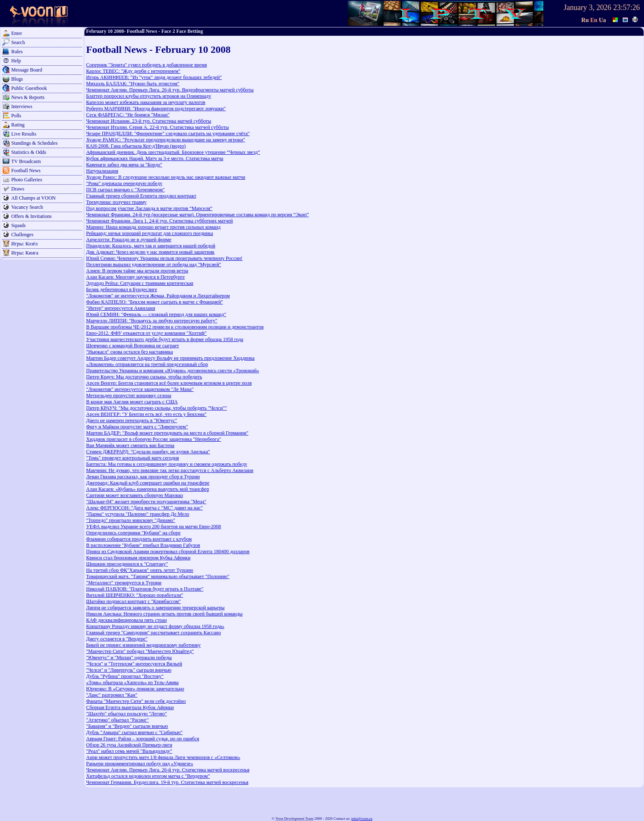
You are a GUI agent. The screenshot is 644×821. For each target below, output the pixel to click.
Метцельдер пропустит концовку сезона (129, 396)
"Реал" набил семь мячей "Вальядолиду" (129, 751)
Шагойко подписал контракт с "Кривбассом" (133, 601)
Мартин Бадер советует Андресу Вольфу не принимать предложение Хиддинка (170, 358)
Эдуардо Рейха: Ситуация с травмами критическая (140, 283)
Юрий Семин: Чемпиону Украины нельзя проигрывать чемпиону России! (164, 258)
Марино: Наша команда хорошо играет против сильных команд (153, 227)
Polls (16, 116)
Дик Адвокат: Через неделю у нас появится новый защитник (150, 252)
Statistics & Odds (29, 152)
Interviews (22, 106)
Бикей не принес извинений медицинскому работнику (143, 645)
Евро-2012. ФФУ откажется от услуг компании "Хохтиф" (146, 333)
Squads (19, 225)
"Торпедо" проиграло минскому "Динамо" (131, 520)
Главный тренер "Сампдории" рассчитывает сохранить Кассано (154, 633)
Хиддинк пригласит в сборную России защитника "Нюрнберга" (154, 439)
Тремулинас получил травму (116, 202)
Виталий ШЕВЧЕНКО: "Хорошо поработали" (135, 595)
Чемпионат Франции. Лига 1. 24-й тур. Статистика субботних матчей (160, 221)
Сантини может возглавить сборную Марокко (135, 495)
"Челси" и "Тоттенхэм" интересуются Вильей (134, 664)
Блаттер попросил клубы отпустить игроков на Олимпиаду (149, 96)
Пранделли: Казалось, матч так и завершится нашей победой (151, 246)
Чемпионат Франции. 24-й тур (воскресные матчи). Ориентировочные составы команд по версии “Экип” (197, 215)
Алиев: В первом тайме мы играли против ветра (137, 271)
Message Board (27, 70)
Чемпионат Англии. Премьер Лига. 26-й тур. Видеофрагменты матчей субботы (170, 90)
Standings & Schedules (34, 143)
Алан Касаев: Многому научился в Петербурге (135, 277)
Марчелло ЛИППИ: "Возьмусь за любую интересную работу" (152, 321)
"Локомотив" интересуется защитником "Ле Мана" (140, 389)
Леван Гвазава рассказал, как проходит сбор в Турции (143, 477)
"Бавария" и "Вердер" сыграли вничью (127, 726)
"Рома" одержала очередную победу (124, 183)
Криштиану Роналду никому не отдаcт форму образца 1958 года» (155, 626)
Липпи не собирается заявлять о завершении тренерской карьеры (155, 608)
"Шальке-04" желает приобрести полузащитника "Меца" (146, 502)
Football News (26, 171)
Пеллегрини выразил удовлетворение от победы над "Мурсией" (154, 265)
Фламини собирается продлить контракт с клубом (139, 539)
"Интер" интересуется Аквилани (121, 308)
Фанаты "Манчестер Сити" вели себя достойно (136, 701)
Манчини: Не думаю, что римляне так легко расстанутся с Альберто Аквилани (170, 470)
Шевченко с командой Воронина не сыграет (133, 346)
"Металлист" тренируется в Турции (124, 583)
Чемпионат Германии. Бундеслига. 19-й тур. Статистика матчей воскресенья (167, 782)
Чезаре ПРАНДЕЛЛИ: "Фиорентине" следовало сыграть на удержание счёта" (168, 134)
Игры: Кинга (25, 253)
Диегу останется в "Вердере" (117, 639)
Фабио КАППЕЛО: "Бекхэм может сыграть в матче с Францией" (155, 302)
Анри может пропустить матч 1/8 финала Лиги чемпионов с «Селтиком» (163, 757)
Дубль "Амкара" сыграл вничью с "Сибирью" (134, 732)
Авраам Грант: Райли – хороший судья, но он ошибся (143, 739)
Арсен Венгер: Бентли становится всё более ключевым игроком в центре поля (169, 383)
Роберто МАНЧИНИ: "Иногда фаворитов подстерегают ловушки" (156, 109)
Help (16, 61)
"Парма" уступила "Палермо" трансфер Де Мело (138, 514)
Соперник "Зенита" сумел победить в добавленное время (146, 65)
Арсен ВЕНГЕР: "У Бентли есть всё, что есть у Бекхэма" (146, 414)
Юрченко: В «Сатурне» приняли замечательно (135, 689)
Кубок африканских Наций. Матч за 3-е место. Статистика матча (155, 158)
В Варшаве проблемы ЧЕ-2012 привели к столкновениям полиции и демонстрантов (175, 327)
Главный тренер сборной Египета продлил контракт (141, 196)
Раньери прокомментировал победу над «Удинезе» (140, 764)
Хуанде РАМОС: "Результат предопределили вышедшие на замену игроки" (166, 140)
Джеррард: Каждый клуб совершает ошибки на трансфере (148, 483)
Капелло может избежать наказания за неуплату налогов (146, 102)
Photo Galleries (27, 180)
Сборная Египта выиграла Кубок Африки (130, 707)
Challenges (22, 235)
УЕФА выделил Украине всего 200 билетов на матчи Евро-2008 (154, 527)
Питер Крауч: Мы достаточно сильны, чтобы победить (144, 377)
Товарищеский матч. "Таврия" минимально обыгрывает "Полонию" (158, 576)
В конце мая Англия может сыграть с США (132, 402)
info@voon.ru (362, 819)
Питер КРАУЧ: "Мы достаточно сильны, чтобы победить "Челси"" (156, 408)
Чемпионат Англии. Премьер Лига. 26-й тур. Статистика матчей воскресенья (168, 770)
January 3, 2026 (587, 7)
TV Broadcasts (26, 161)
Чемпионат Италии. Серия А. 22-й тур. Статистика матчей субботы (157, 127)
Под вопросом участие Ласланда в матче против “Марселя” (149, 208)
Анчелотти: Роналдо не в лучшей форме (129, 240)
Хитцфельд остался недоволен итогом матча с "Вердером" (148, 776)
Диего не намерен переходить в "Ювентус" (132, 420)
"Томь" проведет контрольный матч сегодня (133, 458)
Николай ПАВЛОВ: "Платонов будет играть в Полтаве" (145, 589)
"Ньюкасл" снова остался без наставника (130, 352)
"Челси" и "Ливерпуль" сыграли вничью (129, 670)
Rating (18, 125)
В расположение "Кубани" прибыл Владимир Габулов (143, 545)
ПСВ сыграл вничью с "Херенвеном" (125, 190)
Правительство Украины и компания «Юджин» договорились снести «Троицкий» (173, 371)
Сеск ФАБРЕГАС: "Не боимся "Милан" (128, 115)
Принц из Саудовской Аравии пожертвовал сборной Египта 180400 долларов (168, 551)
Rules (17, 52)
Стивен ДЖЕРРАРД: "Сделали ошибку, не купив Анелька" (148, 452)
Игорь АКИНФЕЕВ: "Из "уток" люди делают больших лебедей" (154, 77)
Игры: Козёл (24, 244)
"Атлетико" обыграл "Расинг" (117, 720)
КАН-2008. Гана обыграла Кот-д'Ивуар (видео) (136, 146)
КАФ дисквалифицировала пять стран (126, 620)
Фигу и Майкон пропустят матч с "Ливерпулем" (137, 427)
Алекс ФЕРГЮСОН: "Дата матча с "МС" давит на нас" (145, 508)
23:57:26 (627, 7)
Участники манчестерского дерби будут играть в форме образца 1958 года (165, 339)
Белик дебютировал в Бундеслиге (122, 289)
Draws (18, 189)
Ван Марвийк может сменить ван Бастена (130, 445)
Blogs (17, 79)
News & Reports (28, 97)
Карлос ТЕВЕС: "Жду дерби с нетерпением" (133, 71)
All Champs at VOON (33, 198)
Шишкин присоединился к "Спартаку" (127, 564)
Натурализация (102, 171)
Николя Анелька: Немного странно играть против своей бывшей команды (164, 614)
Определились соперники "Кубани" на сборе (133, 533)
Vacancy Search (27, 207)
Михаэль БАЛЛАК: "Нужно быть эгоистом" (133, 84)
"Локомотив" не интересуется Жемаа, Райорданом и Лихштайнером (158, 296)
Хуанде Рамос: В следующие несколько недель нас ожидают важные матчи (166, 177)
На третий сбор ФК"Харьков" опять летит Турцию (140, 570)
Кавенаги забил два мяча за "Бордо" (124, 165)
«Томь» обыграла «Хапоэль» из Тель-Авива (132, 683)
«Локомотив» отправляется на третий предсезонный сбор (147, 364)
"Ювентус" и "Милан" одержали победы (129, 658)
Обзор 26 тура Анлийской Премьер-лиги (129, 745)
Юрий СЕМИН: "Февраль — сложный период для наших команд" (156, 314)
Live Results (24, 134)
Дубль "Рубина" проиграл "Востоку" (125, 676)
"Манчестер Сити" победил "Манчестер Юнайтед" (140, 651)
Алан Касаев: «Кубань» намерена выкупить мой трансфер (147, 489)
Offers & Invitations (31, 216)
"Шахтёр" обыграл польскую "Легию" (126, 714)
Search (18, 42)
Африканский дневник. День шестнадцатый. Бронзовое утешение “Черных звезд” (173, 152)
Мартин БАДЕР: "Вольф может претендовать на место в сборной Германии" (167, 433)
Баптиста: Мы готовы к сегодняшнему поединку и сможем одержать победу (167, 464)
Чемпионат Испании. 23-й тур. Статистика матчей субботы (149, 121)
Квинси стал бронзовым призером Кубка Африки (138, 558)
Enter (17, 33)
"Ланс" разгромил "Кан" (112, 695)
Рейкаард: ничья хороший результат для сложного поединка (150, 233)
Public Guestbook (29, 88)
